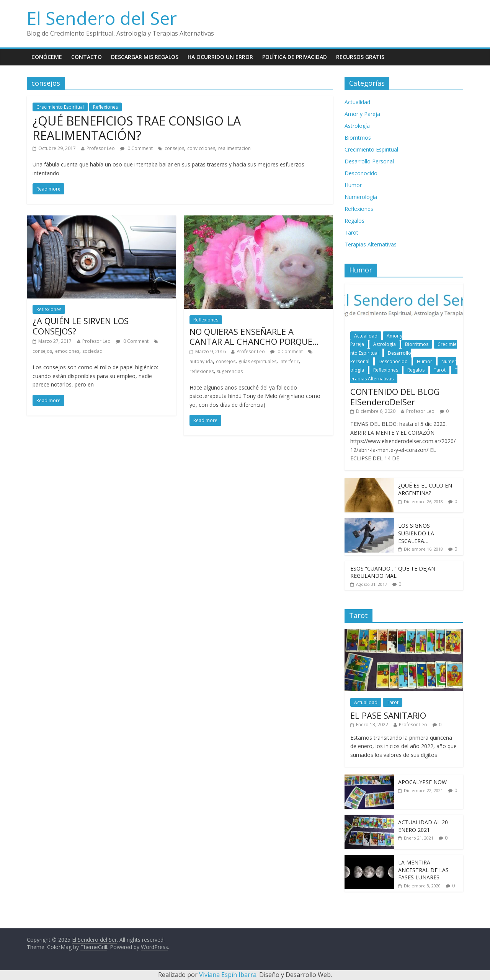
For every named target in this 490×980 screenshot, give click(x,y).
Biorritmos (358, 138)
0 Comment (136, 148)
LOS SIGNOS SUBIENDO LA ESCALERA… (416, 533)
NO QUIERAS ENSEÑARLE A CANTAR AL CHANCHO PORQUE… (254, 336)
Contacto (87, 57)
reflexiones (202, 371)
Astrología (357, 126)
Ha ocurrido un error (220, 57)
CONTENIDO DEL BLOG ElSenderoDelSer (395, 396)
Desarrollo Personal (369, 161)
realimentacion (234, 148)
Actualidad (357, 102)
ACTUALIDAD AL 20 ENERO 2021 (423, 826)
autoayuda (201, 361)
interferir (289, 361)
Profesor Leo (101, 148)
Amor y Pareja (362, 114)
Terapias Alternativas (371, 244)
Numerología (361, 197)
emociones (67, 351)
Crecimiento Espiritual (60, 107)
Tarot (351, 232)
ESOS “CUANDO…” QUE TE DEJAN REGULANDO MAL (393, 572)
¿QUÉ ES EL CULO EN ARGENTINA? (425, 489)
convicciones (201, 148)
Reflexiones (105, 107)
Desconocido (361, 173)
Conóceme (47, 57)
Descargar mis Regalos (145, 57)
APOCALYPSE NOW (422, 782)
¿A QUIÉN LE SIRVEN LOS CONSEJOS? (81, 326)
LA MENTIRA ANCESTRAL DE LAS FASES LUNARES (423, 870)
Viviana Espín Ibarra (228, 975)
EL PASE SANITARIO (388, 715)
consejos (174, 148)
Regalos (354, 221)
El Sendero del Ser (102, 18)
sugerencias (230, 371)
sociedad (92, 351)
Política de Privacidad (295, 57)
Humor (353, 185)
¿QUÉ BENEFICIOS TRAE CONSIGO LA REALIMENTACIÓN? (137, 128)
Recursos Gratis (360, 57)
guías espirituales (257, 361)
